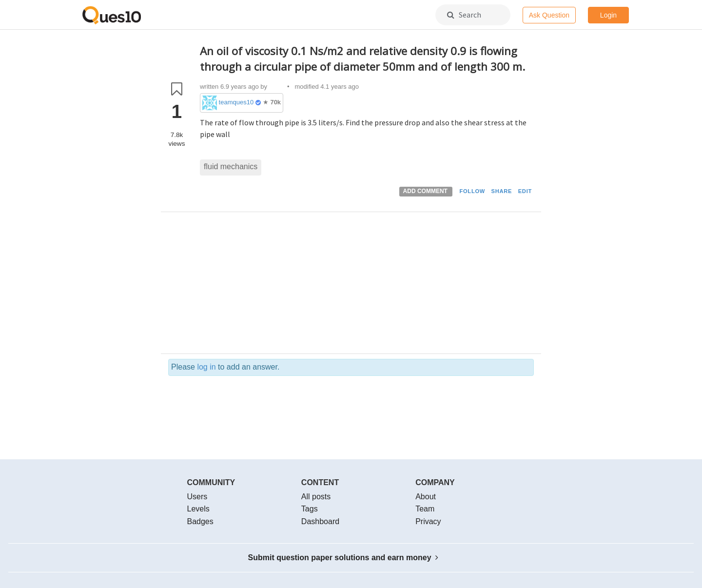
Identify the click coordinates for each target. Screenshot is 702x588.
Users (197, 497)
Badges (200, 521)
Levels (198, 509)
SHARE (502, 191)
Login (608, 15)
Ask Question (549, 15)
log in (206, 367)
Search (464, 15)
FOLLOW (472, 191)
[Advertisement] (367, 285)
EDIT (525, 191)
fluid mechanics (231, 167)
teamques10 (236, 102)
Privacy (428, 521)
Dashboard (320, 521)
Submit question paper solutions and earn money (343, 558)
